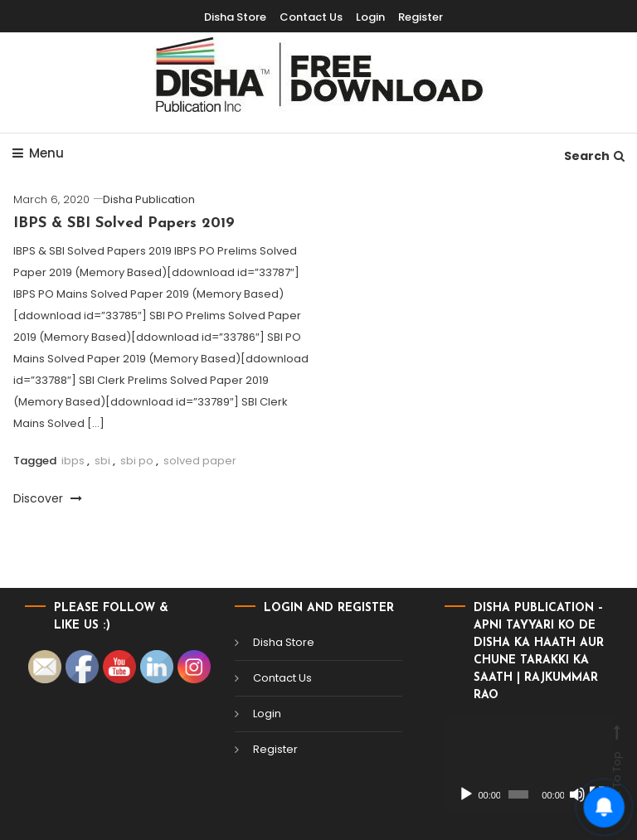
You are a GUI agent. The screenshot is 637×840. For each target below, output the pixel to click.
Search (594, 156)
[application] (528, 764)
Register (275, 749)
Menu (38, 153)
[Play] (466, 794)
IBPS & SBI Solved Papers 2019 (124, 223)
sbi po (137, 461)
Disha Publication (149, 199)
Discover (48, 498)
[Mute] (577, 794)
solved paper (200, 461)
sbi (102, 461)
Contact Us (282, 678)
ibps (73, 461)
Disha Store (284, 642)
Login (267, 714)
